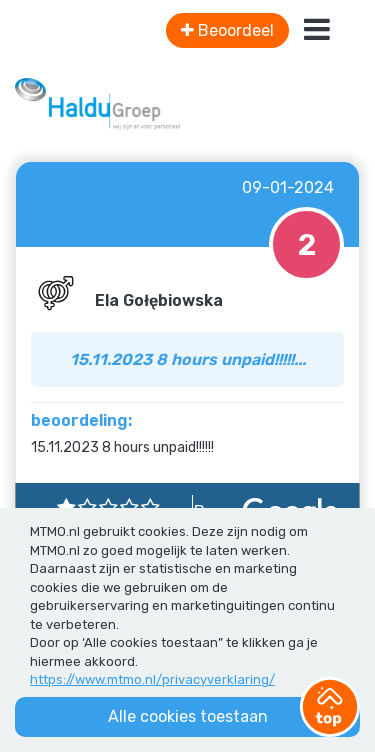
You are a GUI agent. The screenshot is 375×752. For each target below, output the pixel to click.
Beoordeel (227, 30)
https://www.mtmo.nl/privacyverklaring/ (152, 679)
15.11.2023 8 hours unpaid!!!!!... (188, 359)
